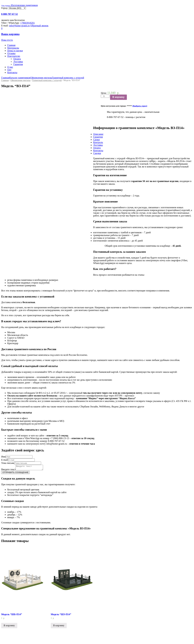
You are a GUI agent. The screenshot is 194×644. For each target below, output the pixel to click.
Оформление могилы (41, 78)
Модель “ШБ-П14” (12, 615)
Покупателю (14, 56)
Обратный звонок (39, 26)
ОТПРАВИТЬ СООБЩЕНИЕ (15, 473)
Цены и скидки (15, 51)
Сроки (96, 140)
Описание (98, 134)
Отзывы (11, 53)
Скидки (97, 153)
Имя (3, 457)
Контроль (98, 142)
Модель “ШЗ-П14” (61, 615)
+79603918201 (28, 23)
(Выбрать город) (140, 106)
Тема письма (8, 463)
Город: (5, 8)
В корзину (118, 97)
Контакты (12, 72)
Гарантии (98, 137)
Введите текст (8, 470)
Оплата (17, 59)
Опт (9, 70)
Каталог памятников (20, 78)
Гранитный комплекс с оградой (68, 78)
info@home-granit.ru (19, 26)
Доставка (18, 62)
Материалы (13, 48)
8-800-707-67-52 (9, 14)
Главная (11, 45)
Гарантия (18, 64)
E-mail (5, 460)
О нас (10, 67)
